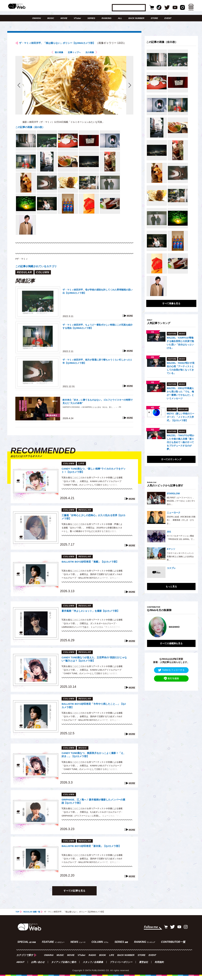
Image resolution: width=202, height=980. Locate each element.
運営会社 (144, 966)
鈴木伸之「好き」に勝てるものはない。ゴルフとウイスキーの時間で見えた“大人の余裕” (97, 407)
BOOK (103, 959)
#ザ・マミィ (22, 264)
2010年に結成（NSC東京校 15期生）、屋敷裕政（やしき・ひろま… (181, 520)
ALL (120, 18)
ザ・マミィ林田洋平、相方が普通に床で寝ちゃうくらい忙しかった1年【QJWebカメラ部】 (97, 367)
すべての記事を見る (74, 896)
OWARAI (36, 18)
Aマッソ (171, 549)
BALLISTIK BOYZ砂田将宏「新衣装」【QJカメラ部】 (94, 854)
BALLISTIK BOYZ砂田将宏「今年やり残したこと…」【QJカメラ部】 (93, 711)
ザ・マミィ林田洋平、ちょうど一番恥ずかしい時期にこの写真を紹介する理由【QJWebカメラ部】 (97, 332)
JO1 (169, 532)
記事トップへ (74, 58)
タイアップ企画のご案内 (64, 966)
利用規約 (159, 966)
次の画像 (92, 58)
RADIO (92, 959)
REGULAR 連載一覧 (33, 918)
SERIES (91, 18)
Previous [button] (150, 625)
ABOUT (20, 966)
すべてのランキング (171, 459)
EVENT (168, 18)
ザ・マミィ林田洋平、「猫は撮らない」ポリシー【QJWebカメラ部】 (70, 44)
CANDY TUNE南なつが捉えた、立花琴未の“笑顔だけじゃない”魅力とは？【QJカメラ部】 (94, 665)
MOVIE (64, 18)
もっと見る (171, 586)
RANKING (107, 18)
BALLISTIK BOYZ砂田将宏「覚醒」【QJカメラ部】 (93, 569)
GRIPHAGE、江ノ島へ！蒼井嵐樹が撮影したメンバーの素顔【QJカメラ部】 (94, 807)
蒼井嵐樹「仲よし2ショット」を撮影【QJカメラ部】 (93, 618)
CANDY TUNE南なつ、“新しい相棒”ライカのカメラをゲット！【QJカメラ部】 (94, 476)
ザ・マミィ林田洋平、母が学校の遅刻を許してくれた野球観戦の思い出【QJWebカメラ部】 (97, 297)
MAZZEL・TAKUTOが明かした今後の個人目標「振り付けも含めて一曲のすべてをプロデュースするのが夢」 (181, 442)
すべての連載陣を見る (171, 640)
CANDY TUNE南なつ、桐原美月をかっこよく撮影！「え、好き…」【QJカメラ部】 (93, 761)
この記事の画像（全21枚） (31, 133)
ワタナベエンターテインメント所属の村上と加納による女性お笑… (180, 556)
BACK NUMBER (136, 18)
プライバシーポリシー (121, 966)
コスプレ (171, 568)
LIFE (112, 959)
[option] (171, 625)
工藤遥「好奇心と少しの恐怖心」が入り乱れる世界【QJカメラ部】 (94, 523)
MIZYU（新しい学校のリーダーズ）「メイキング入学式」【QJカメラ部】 (181, 417)
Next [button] (190, 625)
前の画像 (57, 58)
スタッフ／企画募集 (93, 966)
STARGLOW (173, 493)
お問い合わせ (38, 966)
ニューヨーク (174, 513)
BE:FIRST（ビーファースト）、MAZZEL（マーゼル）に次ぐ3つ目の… (181, 501)
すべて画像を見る (171, 303)
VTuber (77, 18)
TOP (17, 918)
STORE (154, 18)
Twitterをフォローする (171, 667)
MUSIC (51, 18)
